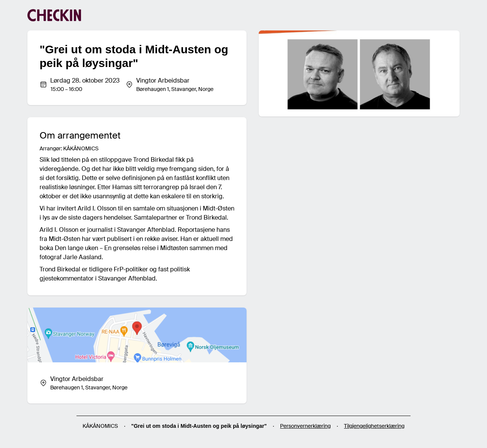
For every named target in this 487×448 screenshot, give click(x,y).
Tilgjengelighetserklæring (374, 426)
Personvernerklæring (305, 426)
